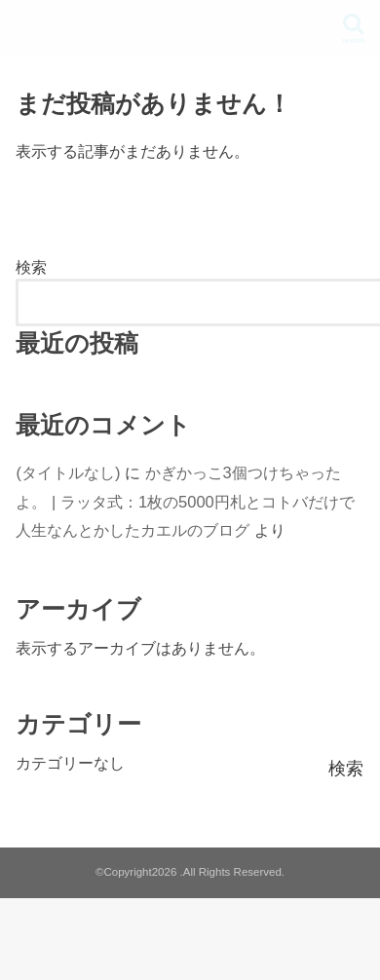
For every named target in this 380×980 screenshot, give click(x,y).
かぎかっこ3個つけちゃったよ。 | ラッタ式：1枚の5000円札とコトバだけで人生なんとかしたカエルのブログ (185, 501)
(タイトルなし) (68, 472)
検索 (31, 267)
